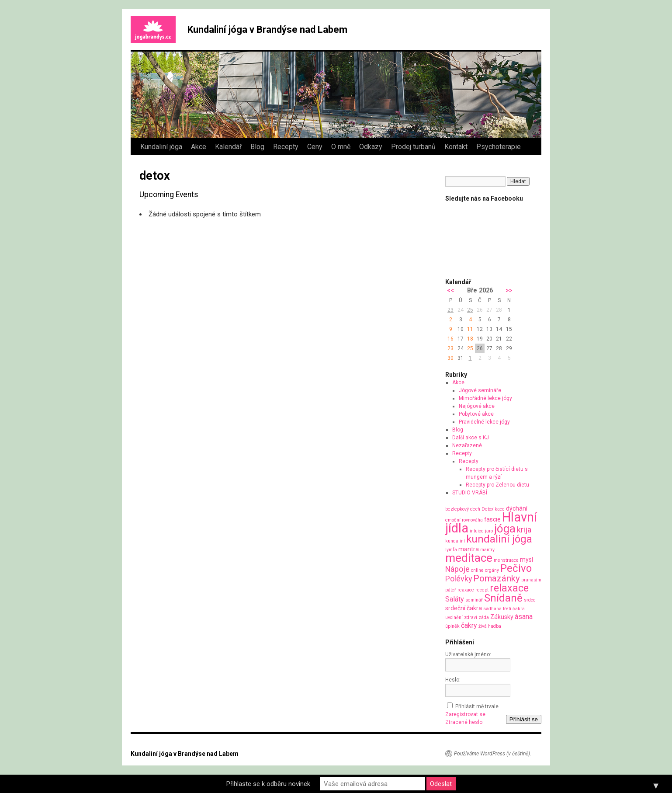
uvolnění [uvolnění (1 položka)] (454, 617)
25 (470, 310)
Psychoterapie (499, 147)
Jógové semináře (480, 390)
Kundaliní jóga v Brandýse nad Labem (267, 30)
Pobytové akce (476, 414)
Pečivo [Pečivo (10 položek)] (516, 568)
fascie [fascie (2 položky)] (492, 519)
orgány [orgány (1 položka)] (492, 570)
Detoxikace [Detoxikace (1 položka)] (493, 509)
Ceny (315, 147)
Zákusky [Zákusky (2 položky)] (502, 617)
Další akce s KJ (471, 438)
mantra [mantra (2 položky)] (469, 549)
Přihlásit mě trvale (477, 706)
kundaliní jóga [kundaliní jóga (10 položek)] (499, 539)
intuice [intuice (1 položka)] (477, 531)
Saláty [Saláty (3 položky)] (455, 599)
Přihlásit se (524, 719)
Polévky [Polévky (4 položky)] (459, 579)
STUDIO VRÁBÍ (470, 493)
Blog (257, 147)
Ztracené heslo (464, 722)
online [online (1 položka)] (477, 570)
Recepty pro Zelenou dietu (497, 485)
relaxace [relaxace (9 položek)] (509, 588)
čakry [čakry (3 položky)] (469, 625)
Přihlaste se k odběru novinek (268, 784)
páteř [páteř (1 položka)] (451, 590)
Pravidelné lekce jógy (484, 422)
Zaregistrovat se (465, 714)
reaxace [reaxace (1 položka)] (466, 590)
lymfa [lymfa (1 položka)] (451, 550)
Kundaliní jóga (161, 147)
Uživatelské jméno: (468, 654)
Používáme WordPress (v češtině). (493, 754)
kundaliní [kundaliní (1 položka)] (455, 541)
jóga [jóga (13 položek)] (505, 529)
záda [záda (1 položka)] (484, 617)
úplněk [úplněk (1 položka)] (452, 626)
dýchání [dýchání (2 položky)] (517, 508)
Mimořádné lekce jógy (485, 398)
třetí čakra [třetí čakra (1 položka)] (514, 609)
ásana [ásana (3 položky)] (524, 617)
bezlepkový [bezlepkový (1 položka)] (457, 509)
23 (450, 310)
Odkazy (371, 147)
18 (470, 339)
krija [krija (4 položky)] (524, 530)
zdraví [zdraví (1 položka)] (471, 617)
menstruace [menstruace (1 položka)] (506, 560)
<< (450, 290)
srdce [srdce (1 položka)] (530, 600)
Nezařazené (467, 445)
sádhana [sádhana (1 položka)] (492, 609)
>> (509, 290)
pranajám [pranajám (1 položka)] (531, 580)
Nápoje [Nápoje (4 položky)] (457, 569)
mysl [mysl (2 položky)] (527, 560)
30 (450, 358)
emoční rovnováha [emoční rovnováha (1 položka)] (464, 520)
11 (470, 329)
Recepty (286, 147)
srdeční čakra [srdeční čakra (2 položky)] (464, 608)
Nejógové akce (477, 406)
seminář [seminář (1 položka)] (474, 600)
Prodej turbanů (413, 147)
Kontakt (456, 147)
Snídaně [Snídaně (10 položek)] (503, 598)
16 (450, 339)
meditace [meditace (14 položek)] (469, 558)
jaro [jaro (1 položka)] (489, 531)
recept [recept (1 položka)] (482, 590)
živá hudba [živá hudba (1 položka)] (490, 626)
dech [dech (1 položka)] (475, 509)
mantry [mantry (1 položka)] (487, 550)
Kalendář (228, 147)
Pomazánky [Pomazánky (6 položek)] (497, 578)
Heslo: (453, 680)
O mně (341, 147)
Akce (199, 147)
